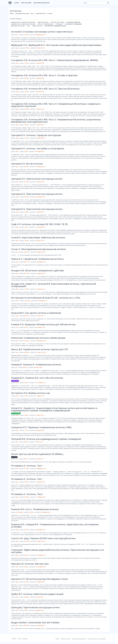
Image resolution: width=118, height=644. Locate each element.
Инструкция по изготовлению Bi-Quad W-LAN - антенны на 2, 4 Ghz (46, 298)
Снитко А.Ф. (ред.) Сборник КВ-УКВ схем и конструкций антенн (43, 538)
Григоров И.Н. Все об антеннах (27, 164)
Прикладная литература (22, 13)
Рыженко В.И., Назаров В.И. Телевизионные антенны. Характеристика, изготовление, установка (55, 526)
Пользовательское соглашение (96, 639)
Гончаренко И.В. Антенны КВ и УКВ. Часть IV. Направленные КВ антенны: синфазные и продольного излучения (56, 105)
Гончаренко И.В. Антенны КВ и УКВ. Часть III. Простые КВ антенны (45, 89)
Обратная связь (26, 3)
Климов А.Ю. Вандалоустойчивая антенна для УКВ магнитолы (43, 324)
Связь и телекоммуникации (45, 24)
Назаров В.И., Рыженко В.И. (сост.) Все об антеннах (37, 378)
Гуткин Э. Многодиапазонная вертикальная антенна (38, 249)
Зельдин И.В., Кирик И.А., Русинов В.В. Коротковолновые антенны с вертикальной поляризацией (54, 285)
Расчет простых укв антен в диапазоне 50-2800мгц (37, 454)
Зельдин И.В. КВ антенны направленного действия (37, 270)
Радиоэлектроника (43, 22)
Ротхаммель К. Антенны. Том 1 (27, 466)
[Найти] (108, 3)
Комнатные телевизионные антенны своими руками (38, 338)
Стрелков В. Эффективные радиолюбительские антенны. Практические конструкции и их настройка (58, 551)
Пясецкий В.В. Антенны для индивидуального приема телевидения (46, 439)
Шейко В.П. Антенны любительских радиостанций (37, 594)
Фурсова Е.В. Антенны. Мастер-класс (30, 564)
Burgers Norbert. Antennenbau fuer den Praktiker (35, 622)
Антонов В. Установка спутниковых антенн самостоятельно (42, 32)
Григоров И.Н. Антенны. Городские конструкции (36, 135)
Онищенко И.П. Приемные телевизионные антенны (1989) (41, 427)
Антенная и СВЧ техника (58, 22)
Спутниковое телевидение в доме (55, 26)
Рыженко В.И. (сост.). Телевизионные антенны (35, 509)
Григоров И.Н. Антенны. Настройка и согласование (38, 148)
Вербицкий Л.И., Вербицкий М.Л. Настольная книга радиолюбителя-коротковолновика (56, 45)
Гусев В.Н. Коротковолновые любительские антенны (38, 237)
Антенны (50, 13)
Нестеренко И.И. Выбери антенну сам (31, 393)
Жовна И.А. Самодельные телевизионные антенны (37, 259)
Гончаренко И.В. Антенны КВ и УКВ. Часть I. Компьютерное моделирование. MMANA (55, 60)
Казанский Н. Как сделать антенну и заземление (36, 313)
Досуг (32, 13)
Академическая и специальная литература (23, 22)
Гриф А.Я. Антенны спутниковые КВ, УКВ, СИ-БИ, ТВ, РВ (39, 224)
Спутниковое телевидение (73, 24)
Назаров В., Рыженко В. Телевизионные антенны (36, 364)
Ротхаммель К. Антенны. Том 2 (27, 494)
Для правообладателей (41, 3)
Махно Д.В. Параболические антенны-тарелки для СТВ (39, 349)
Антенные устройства (74, 22)
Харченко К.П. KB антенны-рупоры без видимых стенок (39, 579)
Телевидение (59, 24)
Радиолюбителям (41, 13)
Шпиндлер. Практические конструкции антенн (35, 607)
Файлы (17, 3)
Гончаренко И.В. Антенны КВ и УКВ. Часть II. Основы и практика (44, 75)
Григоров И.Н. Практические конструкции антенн (37, 179)
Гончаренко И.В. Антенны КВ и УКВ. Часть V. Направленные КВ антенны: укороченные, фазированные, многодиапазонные (56, 121)
